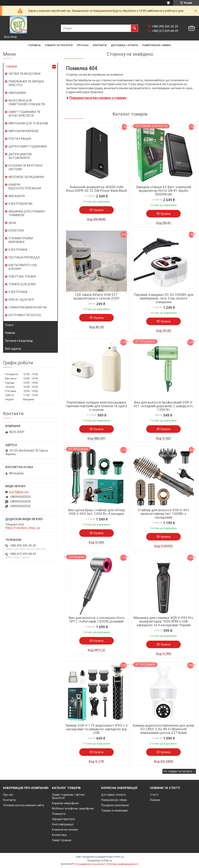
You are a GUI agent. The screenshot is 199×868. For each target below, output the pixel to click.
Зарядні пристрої (63, 819)
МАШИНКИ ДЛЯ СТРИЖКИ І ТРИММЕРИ (27, 213)
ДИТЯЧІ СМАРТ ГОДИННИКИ (28, 146)
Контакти (100, 45)
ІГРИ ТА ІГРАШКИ (20, 139)
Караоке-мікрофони (65, 803)
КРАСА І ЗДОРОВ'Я (21, 300)
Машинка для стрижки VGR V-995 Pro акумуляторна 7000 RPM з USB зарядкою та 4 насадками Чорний (163, 621)
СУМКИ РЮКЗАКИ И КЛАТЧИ (28, 307)
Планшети (59, 814)
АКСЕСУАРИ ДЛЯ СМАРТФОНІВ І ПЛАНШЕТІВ (27, 102)
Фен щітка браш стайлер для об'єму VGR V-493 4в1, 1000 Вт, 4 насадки (96, 512)
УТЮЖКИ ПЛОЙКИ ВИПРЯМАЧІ (21, 240)
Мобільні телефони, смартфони (73, 808)
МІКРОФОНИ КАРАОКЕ (24, 131)
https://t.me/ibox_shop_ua (23, 528)
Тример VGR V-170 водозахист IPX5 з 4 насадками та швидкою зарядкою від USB (96, 729)
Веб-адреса (13, 349)
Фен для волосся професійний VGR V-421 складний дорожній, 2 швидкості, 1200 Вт (163, 406)
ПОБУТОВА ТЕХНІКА (22, 277)
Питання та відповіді (19, 341)
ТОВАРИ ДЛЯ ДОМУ (22, 284)
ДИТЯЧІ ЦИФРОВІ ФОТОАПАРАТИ (20, 156)
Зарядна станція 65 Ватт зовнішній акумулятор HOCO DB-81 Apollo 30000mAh (163, 191)
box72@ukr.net (19, 492)
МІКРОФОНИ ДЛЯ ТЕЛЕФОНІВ (28, 123)
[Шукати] (134, 28)
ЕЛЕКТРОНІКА (18, 250)
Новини (10, 333)
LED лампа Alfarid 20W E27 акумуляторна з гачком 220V (96, 296)
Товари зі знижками (114, 810)
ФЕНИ (12, 223)
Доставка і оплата (124, 45)
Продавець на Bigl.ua (100, 860)
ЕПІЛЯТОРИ (16, 231)
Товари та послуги (59, 45)
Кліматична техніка (65, 830)
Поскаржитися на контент (90, 864)
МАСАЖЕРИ (17, 196)
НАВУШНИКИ (17, 93)
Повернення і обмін (156, 45)
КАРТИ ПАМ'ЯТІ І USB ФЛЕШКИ (23, 267)
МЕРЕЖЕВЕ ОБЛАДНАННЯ (26, 177)
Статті (9, 325)
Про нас (83, 45)
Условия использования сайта (24, 805)
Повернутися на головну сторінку (98, 98)
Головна (34, 45)
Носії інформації (63, 824)
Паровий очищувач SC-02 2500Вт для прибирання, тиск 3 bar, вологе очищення (164, 298)
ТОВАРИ (11, 67)
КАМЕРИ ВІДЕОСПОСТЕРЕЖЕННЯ (25, 187)
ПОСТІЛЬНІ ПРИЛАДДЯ (24, 257)
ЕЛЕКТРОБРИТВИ (20, 204)
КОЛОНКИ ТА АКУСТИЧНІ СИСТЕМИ (25, 167)
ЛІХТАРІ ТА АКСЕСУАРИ (24, 74)
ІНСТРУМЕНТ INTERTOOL (25, 315)
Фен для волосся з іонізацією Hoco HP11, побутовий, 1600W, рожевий (96, 620)
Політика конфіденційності (123, 864)
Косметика (59, 835)
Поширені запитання (115, 805)
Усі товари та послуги (178, 771)
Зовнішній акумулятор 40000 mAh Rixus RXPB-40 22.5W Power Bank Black (96, 189)
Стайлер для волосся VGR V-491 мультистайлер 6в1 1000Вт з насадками (163, 514)
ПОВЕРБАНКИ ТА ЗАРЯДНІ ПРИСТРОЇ (26, 83)
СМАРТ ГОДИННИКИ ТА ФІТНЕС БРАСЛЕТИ (24, 114)
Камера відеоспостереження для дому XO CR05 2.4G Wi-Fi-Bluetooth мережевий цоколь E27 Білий (164, 729)
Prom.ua (119, 857)
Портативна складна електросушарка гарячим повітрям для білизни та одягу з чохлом (96, 406)
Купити (99, 210)
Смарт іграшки (62, 840)
